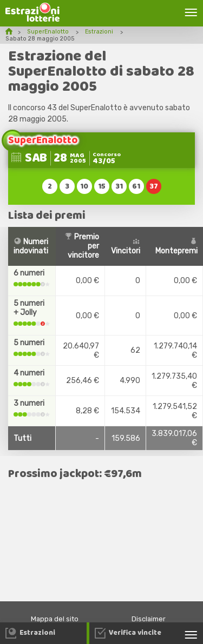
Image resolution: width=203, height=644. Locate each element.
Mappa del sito (55, 619)
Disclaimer (149, 619)
